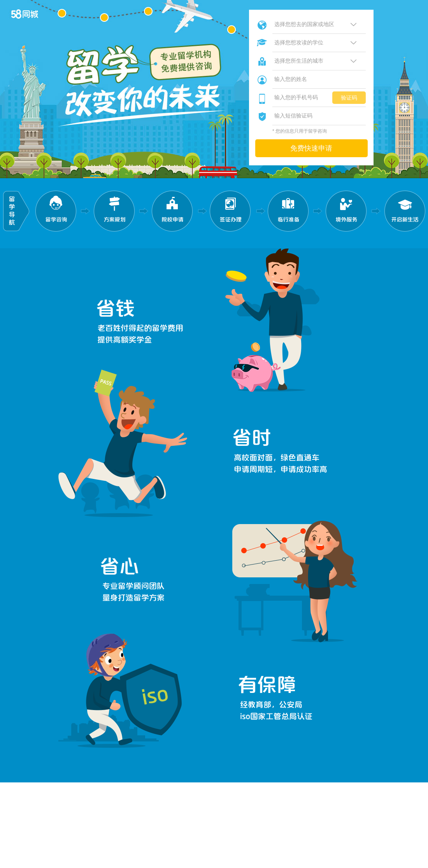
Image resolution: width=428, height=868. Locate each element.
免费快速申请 (311, 148)
